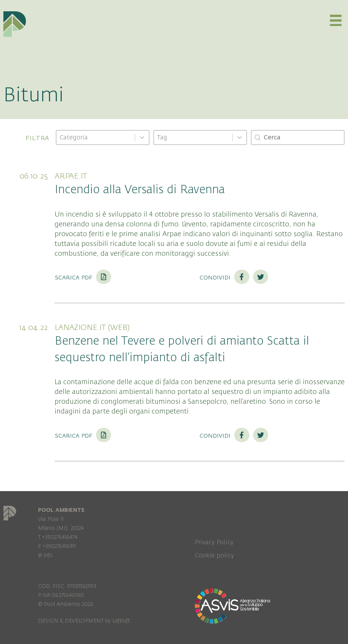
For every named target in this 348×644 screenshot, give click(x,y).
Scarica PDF (83, 277)
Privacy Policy (214, 542)
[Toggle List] (142, 137)
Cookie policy (214, 555)
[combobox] (96, 137)
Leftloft (121, 621)
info (48, 555)
